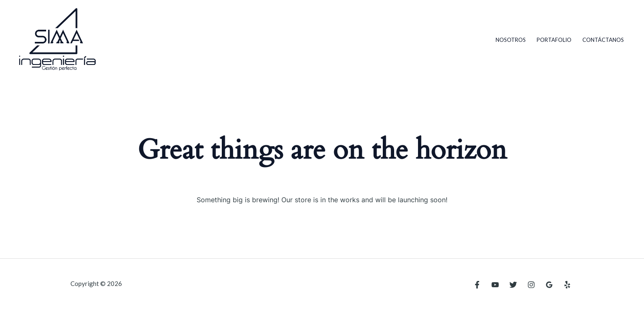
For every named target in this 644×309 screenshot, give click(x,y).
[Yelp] (567, 285)
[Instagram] (531, 285)
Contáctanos (603, 40)
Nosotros (511, 40)
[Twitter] (513, 285)
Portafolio (554, 40)
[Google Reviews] (549, 285)
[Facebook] (477, 285)
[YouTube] (495, 285)
